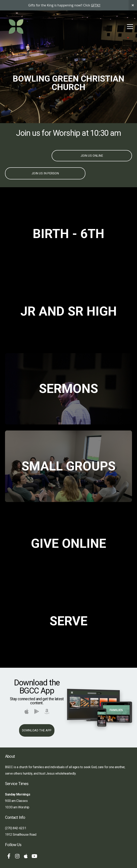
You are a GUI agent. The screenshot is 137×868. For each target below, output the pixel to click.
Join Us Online (92, 156)
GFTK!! (96, 5)
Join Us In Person (45, 173)
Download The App (37, 730)
